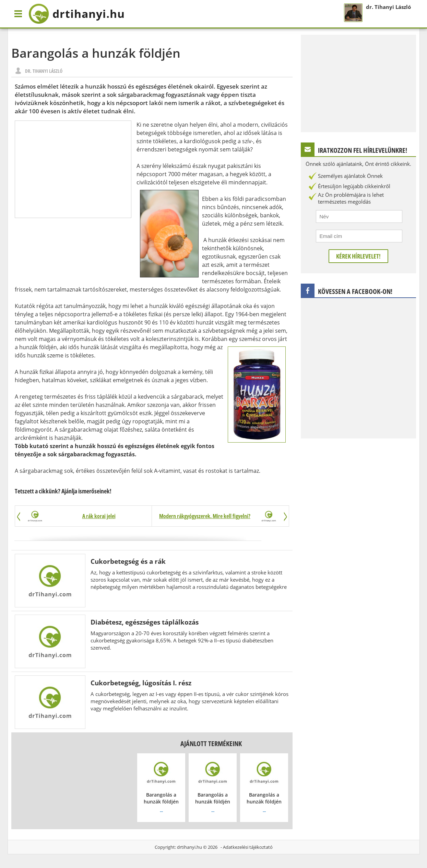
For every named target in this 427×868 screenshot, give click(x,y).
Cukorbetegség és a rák (128, 561)
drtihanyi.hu (189, 847)
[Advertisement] (73, 169)
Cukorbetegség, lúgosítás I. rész (141, 683)
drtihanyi (77, 14)
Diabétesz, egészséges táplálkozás (145, 622)
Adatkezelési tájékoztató (248, 847)
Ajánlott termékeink (211, 744)
